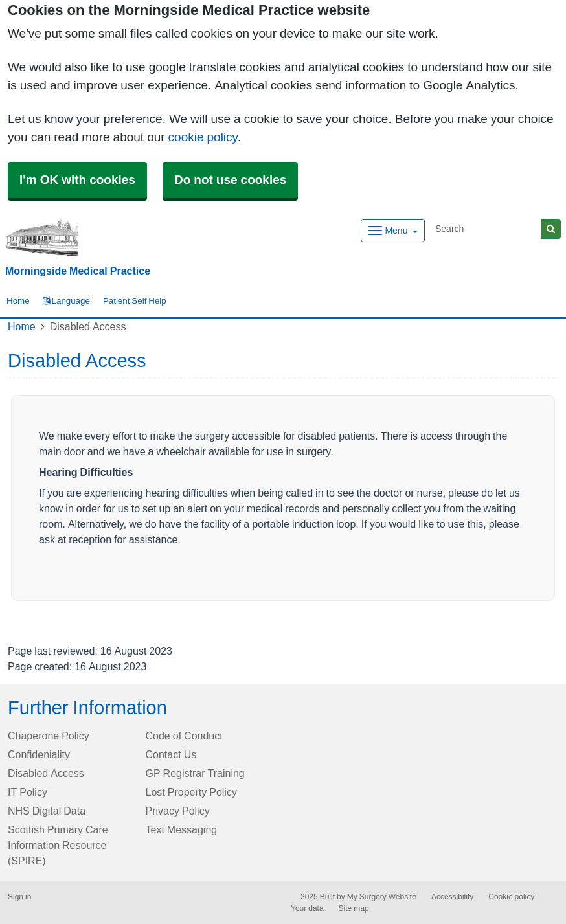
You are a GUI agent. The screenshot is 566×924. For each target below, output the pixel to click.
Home (22, 326)
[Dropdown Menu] (393, 231)
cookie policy (203, 137)
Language (66, 301)
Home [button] (18, 301)
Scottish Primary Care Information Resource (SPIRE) (58, 845)
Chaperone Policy (49, 736)
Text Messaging (182, 829)
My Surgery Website (382, 897)
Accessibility (452, 897)
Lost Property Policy (191, 792)
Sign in (19, 897)
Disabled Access (46, 773)
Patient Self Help (135, 301)
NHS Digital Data (47, 811)
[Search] (486, 229)
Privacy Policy (178, 811)
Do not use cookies (230, 180)
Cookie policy (511, 897)
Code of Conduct (184, 736)
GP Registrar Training (195, 773)
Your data (307, 908)
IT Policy (28, 792)
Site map (354, 908)
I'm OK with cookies (77, 180)
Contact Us (171, 754)
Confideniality (39, 754)
